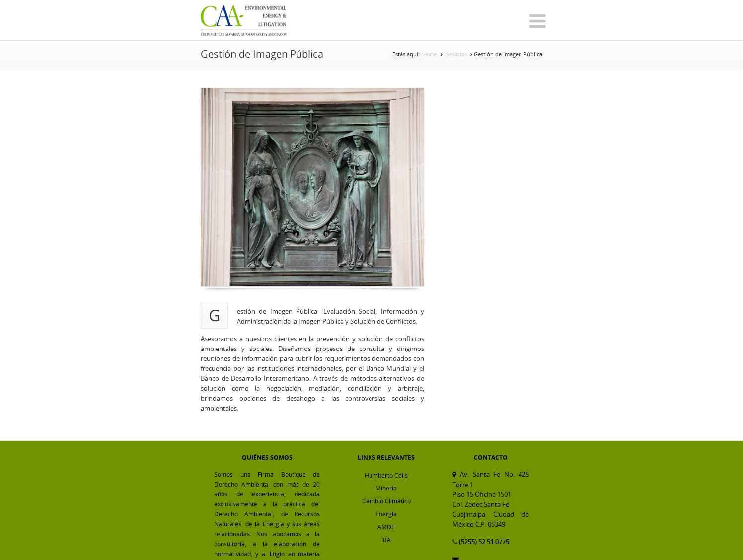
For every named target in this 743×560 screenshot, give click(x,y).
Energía (386, 514)
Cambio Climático (386, 501)
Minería (386, 488)
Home (430, 54)
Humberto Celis (386, 475)
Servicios (456, 54)
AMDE (386, 527)
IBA (386, 540)
